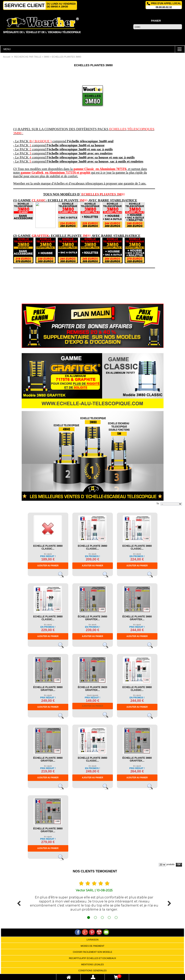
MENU (7, 49)
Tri (158, 504)
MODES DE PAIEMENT (92, 946)
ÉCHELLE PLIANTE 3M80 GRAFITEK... (92, 618)
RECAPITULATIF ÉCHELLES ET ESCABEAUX (92, 958)
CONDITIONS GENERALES (92, 971)
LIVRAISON (92, 940)
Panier (156, 21)
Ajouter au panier (48, 566)
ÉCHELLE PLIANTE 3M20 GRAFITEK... (92, 689)
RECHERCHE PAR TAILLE (28, 57)
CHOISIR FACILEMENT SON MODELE (92, 952)
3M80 (47, 57)
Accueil (7, 57)
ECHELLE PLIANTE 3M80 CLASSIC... (48, 547)
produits (171, 864)
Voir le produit (63, 576)
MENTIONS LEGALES (92, 964)
